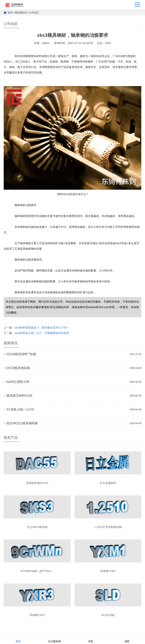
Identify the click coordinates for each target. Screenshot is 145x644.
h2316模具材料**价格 (21, 354)
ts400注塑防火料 (18, 382)
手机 (91, 639)
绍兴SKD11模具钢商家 (22, 423)
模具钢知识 (21, 13)
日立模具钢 (54, 639)
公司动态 (34, 13)
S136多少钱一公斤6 (20, 409)
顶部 (127, 639)
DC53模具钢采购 (18, 368)
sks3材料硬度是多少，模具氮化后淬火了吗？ (42, 328)
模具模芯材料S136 (19, 396)
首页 (10, 13)
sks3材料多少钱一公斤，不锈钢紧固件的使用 (42, 333)
